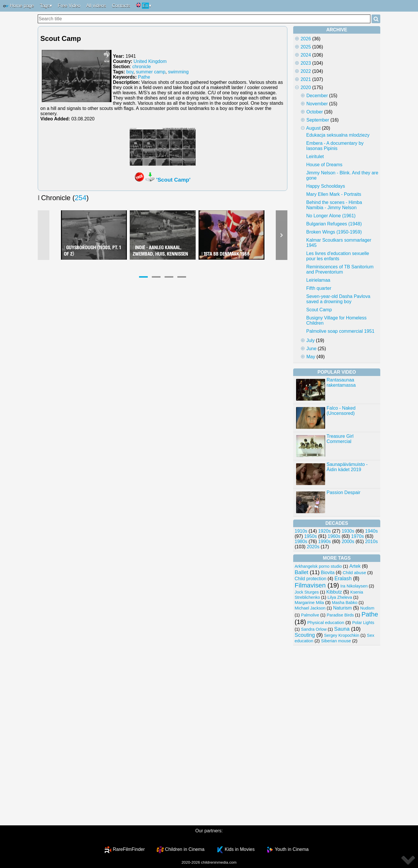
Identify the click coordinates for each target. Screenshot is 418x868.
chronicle (142, 67)
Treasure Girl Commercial (340, 439)
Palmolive (310, 615)
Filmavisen (310, 585)
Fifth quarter (319, 288)
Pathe (144, 77)
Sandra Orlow (314, 629)
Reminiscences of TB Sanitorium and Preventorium (340, 269)
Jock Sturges (307, 592)
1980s (301, 541)
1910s (301, 531)
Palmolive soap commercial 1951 (340, 331)
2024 (306, 55)
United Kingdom (150, 61)
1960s (334, 536)
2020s (313, 547)
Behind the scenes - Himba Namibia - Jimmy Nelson (334, 205)
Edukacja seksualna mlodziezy (338, 135)
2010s (372, 541)
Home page (18, 6)
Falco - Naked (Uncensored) (341, 411)
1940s (372, 531)
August (313, 128)
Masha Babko (345, 603)
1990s (325, 541)
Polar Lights (363, 623)
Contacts (121, 6)
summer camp (151, 72)
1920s (325, 531)
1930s (348, 531)
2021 (306, 79)
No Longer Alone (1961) (331, 216)
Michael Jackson (310, 608)
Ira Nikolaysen (354, 586)
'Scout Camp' (173, 180)
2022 (306, 71)
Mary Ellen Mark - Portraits (334, 194)
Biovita (328, 573)
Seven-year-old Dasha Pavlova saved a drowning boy (338, 299)
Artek (355, 566)
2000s (348, 541)
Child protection (310, 579)
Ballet (301, 572)
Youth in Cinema (292, 849)
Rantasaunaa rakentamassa (341, 383)
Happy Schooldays (326, 186)
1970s (358, 536)
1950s (311, 536)
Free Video (69, 6)
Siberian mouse (336, 641)
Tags (45, 6)
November (317, 104)
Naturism (342, 608)
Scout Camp (319, 310)
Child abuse (355, 573)
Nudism (367, 608)
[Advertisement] (337, 735)
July (310, 340)
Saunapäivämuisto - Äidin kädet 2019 (347, 467)
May (311, 357)
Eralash (343, 578)
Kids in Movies (240, 849)
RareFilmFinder (129, 849)
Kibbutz (334, 592)
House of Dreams (324, 165)
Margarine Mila (309, 602)
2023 (306, 63)
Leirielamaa (318, 280)
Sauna (342, 629)
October (315, 112)
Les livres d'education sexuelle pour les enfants (338, 256)
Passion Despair (344, 492)
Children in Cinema (185, 849)
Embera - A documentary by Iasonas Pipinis (335, 146)
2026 (306, 39)
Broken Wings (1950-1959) (334, 232)
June (311, 349)
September (318, 120)
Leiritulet (315, 157)
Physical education (326, 622)
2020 (306, 87)
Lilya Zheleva (340, 597)
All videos (96, 6)
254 (81, 198)
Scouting (305, 635)
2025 (306, 47)
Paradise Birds (340, 615)
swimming (178, 72)
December (317, 96)
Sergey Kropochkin (342, 635)
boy (130, 72)
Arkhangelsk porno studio (318, 566)
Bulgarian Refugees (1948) (334, 224)
